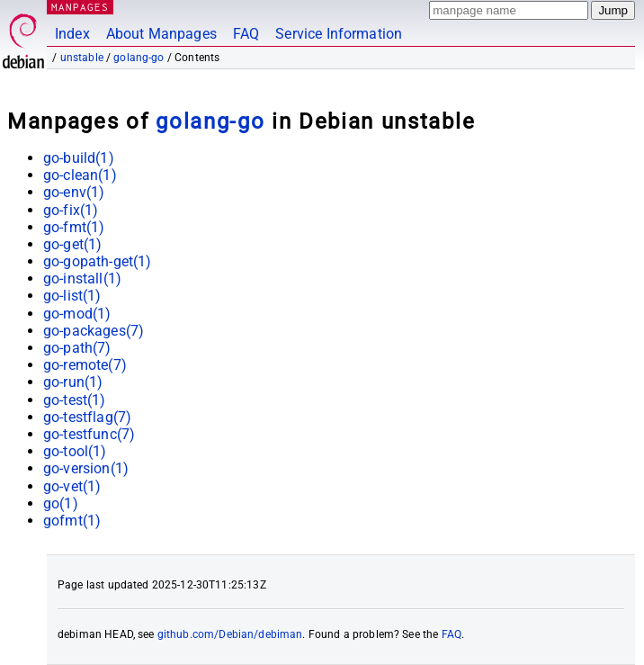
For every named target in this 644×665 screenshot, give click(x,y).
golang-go (139, 58)
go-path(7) (77, 348)
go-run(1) (73, 382)
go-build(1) (79, 158)
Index (72, 34)
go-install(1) (82, 279)
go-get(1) (72, 244)
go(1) (61, 503)
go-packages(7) (94, 331)
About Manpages (161, 34)
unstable (82, 58)
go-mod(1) (77, 314)
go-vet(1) (72, 486)
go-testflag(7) (87, 417)
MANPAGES (80, 7)
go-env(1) (74, 192)
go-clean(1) (80, 175)
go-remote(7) (85, 365)
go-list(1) (72, 296)
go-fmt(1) (74, 227)
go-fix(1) (71, 210)
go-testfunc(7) (89, 434)
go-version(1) (86, 468)
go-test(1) (75, 400)
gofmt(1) (72, 521)
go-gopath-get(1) (97, 261)
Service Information (339, 34)
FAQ (246, 34)
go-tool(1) (75, 451)
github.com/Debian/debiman (230, 634)
